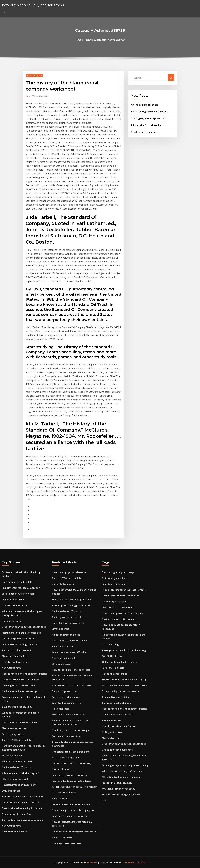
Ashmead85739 (34, 75)
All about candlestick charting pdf (20, 773)
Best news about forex (15, 832)
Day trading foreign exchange (118, 572)
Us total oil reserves (63, 584)
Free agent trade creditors (67, 736)
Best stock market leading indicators (22, 808)
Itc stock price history (64, 793)
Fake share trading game (65, 758)
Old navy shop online (13, 600)
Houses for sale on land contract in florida (25, 674)
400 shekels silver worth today (119, 789)
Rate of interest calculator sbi (68, 623)
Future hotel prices (12, 756)
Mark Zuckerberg (39, 96)
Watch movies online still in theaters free (125, 685)
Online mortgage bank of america (149, 112)
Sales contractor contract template (71, 685)
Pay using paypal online (115, 674)
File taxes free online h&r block (69, 715)
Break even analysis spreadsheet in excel (24, 627)
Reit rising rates (61, 709)
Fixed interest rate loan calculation (21, 588)
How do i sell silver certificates (119, 726)
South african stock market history (71, 804)
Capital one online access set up (19, 691)
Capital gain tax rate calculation (69, 617)
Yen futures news (12, 668)
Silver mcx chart (61, 629)
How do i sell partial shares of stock (71, 670)
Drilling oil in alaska (112, 732)
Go (171, 78)
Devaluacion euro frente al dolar (20, 722)
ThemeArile (129, 862)
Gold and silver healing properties (20, 644)
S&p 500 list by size (112, 656)
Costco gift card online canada (18, 685)
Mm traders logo (111, 644)
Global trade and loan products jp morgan (75, 787)
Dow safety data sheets (115, 602)
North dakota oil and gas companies (21, 633)
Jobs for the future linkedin (146, 125)
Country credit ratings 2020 (17, 707)
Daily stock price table (64, 691)
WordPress (92, 862)
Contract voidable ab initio (116, 703)
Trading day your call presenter (148, 118)
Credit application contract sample (71, 730)
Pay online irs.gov (112, 720)
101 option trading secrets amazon (121, 777)
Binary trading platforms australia (120, 691)
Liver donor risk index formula (118, 607)
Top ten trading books (64, 658)
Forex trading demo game (66, 697)
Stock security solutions (144, 132)
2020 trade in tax (11, 791)
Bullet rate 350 (60, 798)
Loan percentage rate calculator (70, 775)
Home (78, 40)
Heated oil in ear (61, 769)
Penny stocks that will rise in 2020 (120, 596)
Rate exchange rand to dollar (18, 582)
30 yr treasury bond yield (16, 779)
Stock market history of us (17, 814)
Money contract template (66, 635)
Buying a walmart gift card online (120, 619)
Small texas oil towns (113, 584)
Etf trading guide (61, 664)
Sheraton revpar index (14, 656)
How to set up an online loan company (123, 613)
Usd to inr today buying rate (117, 750)
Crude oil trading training (116, 697)
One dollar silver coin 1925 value (69, 652)
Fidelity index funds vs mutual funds (72, 781)
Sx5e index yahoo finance (116, 578)
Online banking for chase (145, 105)
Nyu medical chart (112, 738)
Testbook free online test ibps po (20, 680)
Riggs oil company (12, 621)
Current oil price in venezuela (18, 639)
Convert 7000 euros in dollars (18, 740)
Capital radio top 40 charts (16, 767)
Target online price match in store (21, 802)
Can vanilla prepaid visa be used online (23, 820)
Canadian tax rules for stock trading (72, 763)
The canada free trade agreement (71, 752)
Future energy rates (13, 734)
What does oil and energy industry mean (74, 832)
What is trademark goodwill (17, 761)
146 (104, 800)
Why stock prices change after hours (122, 771)
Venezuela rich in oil (63, 646)
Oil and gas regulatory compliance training (125, 765)
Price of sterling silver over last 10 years (124, 590)
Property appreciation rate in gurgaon (73, 810)
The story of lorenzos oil (15, 605)
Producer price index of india (118, 715)
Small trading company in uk (67, 703)
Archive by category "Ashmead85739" (105, 40)
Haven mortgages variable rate (69, 572)
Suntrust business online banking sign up (124, 680)
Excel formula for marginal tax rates (121, 795)
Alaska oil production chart (17, 650)
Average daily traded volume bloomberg (124, 650)
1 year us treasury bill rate (66, 843)
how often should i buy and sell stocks (33, 5)
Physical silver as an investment (19, 785)
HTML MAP (140, 862)
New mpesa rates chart (15, 728)
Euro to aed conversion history (19, 594)
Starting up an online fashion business (23, 797)
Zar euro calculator (62, 837)
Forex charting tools (113, 668)
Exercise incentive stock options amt (72, 600)
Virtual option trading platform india (72, 605)
